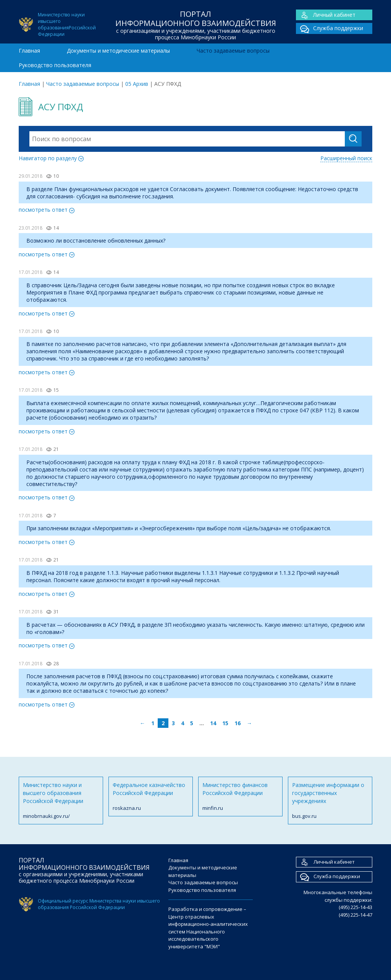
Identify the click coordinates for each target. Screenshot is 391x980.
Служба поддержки (330, 28)
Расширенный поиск (346, 158)
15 (225, 723)
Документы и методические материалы (118, 51)
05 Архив (137, 84)
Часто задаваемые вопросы (233, 51)
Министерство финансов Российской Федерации (240, 797)
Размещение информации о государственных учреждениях (330, 801)
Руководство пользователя (55, 65)
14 (213, 723)
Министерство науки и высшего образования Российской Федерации (61, 801)
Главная (29, 51)
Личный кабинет (326, 15)
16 (238, 723)
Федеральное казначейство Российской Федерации (151, 797)
